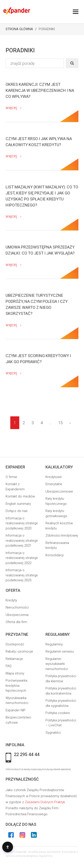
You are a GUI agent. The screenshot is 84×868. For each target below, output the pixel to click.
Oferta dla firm (16, 622)
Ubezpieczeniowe (59, 491)
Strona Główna (19, 29)
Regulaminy (54, 644)
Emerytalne (54, 484)
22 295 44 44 (27, 755)
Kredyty (11, 600)
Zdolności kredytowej (62, 535)
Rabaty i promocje (19, 651)
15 (60, 423)
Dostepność (15, 644)
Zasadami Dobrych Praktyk (45, 802)
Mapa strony (15, 673)
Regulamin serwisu (60, 651)
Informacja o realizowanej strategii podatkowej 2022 (22, 558)
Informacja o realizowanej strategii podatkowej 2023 (22, 575)
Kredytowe (54, 477)
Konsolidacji (55, 555)
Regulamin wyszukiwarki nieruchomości (57, 664)
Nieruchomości (17, 607)
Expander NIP (16, 710)
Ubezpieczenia (17, 615)
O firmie (11, 477)
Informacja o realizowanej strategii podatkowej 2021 (22, 540)
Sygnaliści (53, 733)
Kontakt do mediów (20, 496)
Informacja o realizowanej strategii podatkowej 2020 (22, 523)
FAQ (9, 666)
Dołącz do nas (17, 511)
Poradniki (47, 29)
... (51, 423)
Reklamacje (14, 659)
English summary (18, 504)
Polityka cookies (58, 713)
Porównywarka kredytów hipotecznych (16, 686)
